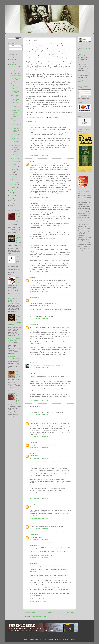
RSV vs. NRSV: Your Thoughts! (18, 374)
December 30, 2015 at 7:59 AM (39, 437)
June (13, 174)
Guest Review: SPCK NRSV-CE (16, 107)
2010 (12, 200)
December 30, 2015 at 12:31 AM (39, 368)
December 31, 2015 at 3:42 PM (39, 558)
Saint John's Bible (15, 120)
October (14, 164)
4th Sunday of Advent (15, 92)
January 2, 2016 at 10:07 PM (38, 601)
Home (50, 613)
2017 (12, 60)
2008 (12, 205)
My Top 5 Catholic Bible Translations (18, 217)
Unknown (33, 298)
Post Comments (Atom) (40, 617)
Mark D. (32, 363)
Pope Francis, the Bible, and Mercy (16, 124)
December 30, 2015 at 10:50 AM (39, 458)
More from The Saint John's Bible (15, 80)
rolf (31, 161)
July (13, 172)
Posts (12, 46)
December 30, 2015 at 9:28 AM (39, 447)
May (13, 177)
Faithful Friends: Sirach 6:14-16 (18, 238)
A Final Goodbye (13, 357)
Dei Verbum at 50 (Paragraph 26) (15, 86)
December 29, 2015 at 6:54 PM (39, 319)
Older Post (69, 613)
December (15, 67)
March (13, 182)
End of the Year (16, 73)
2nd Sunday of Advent (15, 146)
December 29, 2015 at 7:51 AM (39, 197)
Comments (13, 49)
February (14, 185)
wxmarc (32, 325)
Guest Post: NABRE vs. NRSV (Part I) (14, 340)
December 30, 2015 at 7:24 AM (39, 415)
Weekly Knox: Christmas (15, 116)
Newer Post (30, 613)
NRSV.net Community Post (18, 259)
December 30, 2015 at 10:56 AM (39, 498)
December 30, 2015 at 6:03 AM (39, 400)
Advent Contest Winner (16, 135)
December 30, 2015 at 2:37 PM (39, 529)
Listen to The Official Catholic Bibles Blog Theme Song (84, 48)
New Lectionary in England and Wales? (16, 101)
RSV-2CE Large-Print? (16, 70)
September (15, 167)
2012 (12, 195)
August (14, 169)
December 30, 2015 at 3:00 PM (39, 540)
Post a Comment (33, 605)
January (14, 187)
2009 (12, 203)
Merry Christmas (16, 76)
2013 (12, 193)
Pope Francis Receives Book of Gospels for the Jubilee (15, 153)
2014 (12, 190)
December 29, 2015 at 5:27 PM (39, 292)
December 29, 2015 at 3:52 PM (39, 272)
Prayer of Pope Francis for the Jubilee (16, 130)
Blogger (73, 639)
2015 (12, 65)
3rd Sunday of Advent (15, 111)
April (13, 180)
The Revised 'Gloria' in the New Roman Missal (14, 299)
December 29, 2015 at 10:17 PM (39, 357)
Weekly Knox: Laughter (15, 96)
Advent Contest (16, 158)
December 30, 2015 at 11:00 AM (39, 518)
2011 (12, 198)
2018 (12, 57)
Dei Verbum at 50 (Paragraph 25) (15, 141)
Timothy (32, 442)
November (15, 162)
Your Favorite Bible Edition (18, 280)
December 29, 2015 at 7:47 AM (39, 155)
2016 (12, 62)
